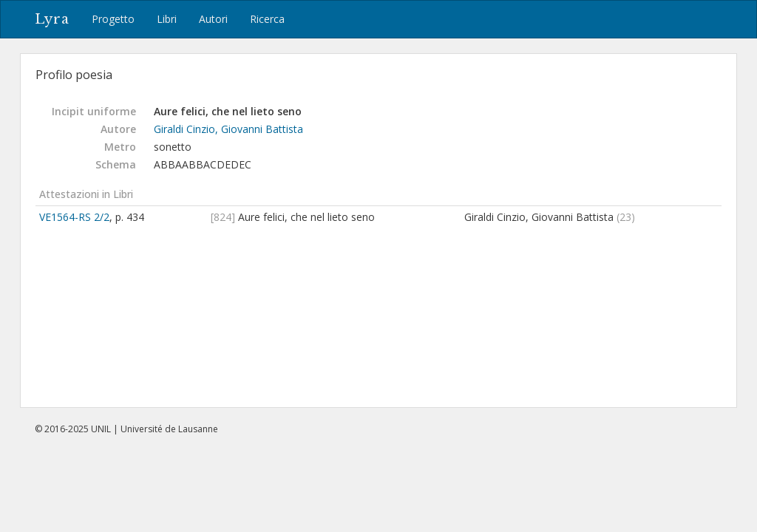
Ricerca (267, 19)
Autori (213, 19)
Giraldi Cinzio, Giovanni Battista (228, 129)
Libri (167, 19)
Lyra (52, 19)
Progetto (113, 19)
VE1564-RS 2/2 (74, 217)
